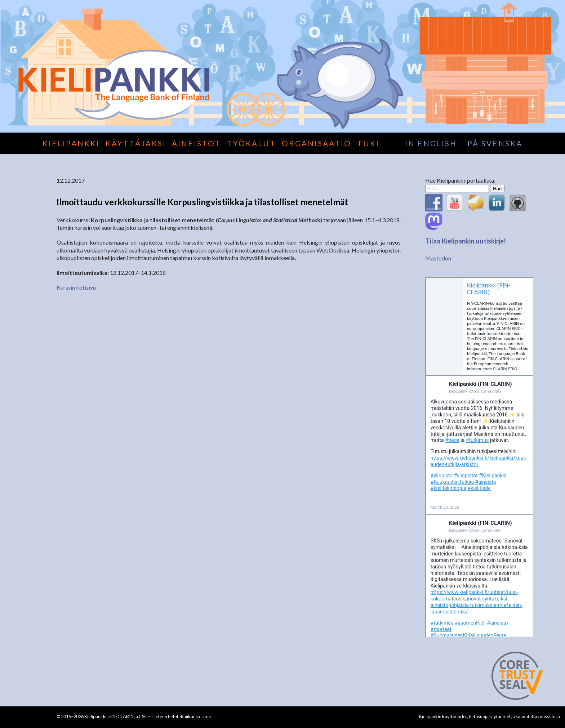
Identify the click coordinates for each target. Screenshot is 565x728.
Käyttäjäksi (136, 143)
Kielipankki (71, 143)
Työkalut (251, 143)
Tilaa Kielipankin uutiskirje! (466, 241)
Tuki (368, 143)
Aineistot (196, 143)
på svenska (495, 143)
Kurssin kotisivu (76, 287)
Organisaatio (317, 143)
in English (431, 143)
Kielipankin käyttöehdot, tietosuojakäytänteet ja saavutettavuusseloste (490, 716)
